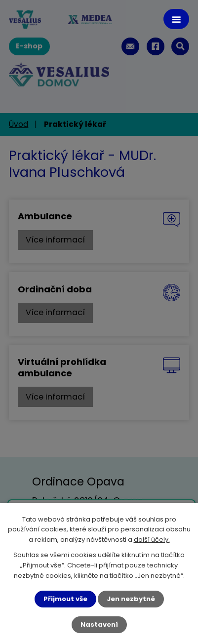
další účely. (152, 540)
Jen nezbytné (131, 599)
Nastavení (99, 624)
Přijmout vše (65, 599)
